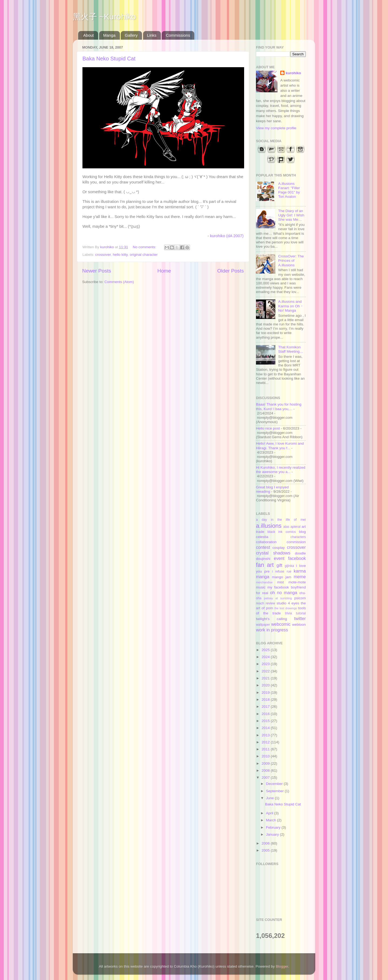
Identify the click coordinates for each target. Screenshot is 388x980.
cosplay (279, 548)
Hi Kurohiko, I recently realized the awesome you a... (281, 470)
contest (263, 547)
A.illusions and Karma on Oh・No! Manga (291, 306)
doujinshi (263, 559)
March (271, 820)
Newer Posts (97, 271)
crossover (103, 255)
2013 (266, 735)
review (270, 603)
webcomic (281, 624)
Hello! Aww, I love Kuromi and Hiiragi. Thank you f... (280, 446)
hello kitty (120, 255)
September (275, 791)
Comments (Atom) (119, 282)
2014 (266, 728)
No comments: (145, 247)
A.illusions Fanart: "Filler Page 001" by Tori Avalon (289, 190)
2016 (266, 714)
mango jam (282, 577)
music (261, 587)
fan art (265, 565)
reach (260, 603)
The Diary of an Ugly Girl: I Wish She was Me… (291, 215)
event (279, 558)
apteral (295, 527)
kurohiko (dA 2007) (227, 236)
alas (286, 527)
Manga (109, 35)
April (270, 813)
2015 (266, 721)
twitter (300, 618)
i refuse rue (282, 571)
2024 (266, 657)
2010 (266, 756)
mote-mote (297, 582)
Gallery (131, 35)
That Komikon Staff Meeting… (291, 349)
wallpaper (263, 625)
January (273, 834)
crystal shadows (273, 553)
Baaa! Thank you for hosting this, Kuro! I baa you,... (279, 406)
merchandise (264, 582)
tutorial (301, 613)
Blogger (282, 966)
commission (296, 542)
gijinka (289, 566)
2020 (266, 685)
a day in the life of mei (281, 520)
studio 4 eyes (288, 603)
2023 (266, 664)
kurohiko (293, 73)
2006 (266, 843)
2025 (266, 650)
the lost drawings (286, 608)
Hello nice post (268, 428)
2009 (266, 763)
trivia (289, 613)
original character (144, 255)
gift (279, 565)
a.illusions (269, 526)
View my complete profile (276, 128)
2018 (266, 700)
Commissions (178, 35)
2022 (266, 671)
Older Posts (231, 271)
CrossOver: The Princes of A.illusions (291, 261)
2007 (266, 777)
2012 (266, 742)
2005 (266, 850)
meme (300, 577)
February (274, 827)
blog (302, 532)
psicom (300, 598)
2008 (266, 770)
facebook (297, 558)
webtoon (299, 625)
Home (164, 271)
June (270, 798)
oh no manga (284, 593)
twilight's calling (271, 619)
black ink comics (282, 532)
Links (152, 35)
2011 (266, 749)
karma (300, 571)
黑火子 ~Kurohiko (104, 17)
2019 (266, 693)
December (275, 784)
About (89, 35)
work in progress (272, 630)
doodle (300, 553)
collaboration (266, 542)
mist (280, 582)
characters (298, 537)
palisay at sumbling (278, 598)
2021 (266, 678)
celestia (262, 537)
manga (263, 577)
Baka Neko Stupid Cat (109, 59)
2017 (266, 707)
